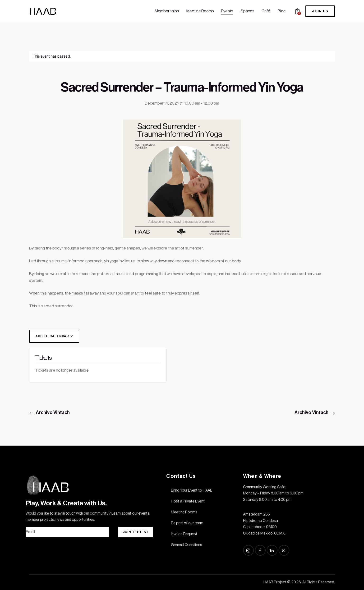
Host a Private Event (188, 501)
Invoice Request (184, 534)
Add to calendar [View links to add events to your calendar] (52, 336)
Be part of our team (187, 523)
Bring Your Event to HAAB (192, 490)
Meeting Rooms (184, 512)
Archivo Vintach (53, 413)
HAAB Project (275, 582)
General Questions (187, 545)
